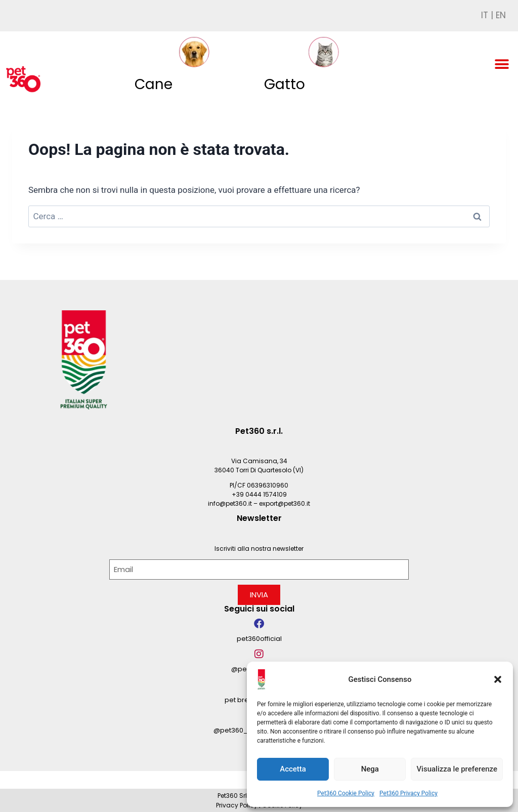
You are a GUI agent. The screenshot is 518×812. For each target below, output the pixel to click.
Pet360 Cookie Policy (346, 793)
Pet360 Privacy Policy (408, 793)
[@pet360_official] (259, 654)
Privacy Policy (237, 805)
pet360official (259, 639)
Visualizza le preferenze (457, 769)
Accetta (293, 769)
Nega (370, 769)
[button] (498, 679)
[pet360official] (259, 624)
